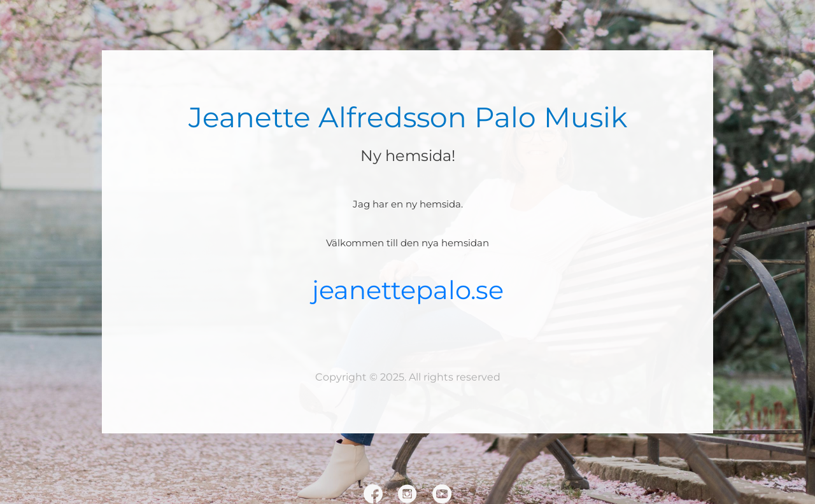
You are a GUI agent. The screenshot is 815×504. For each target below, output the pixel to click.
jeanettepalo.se (408, 290)
